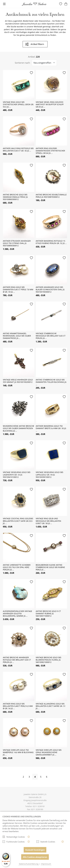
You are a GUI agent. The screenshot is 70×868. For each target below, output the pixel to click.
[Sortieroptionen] (44, 63)
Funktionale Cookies (14, 842)
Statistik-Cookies (46, 842)
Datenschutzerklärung (29, 864)
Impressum (46, 864)
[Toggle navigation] (4, 4)
